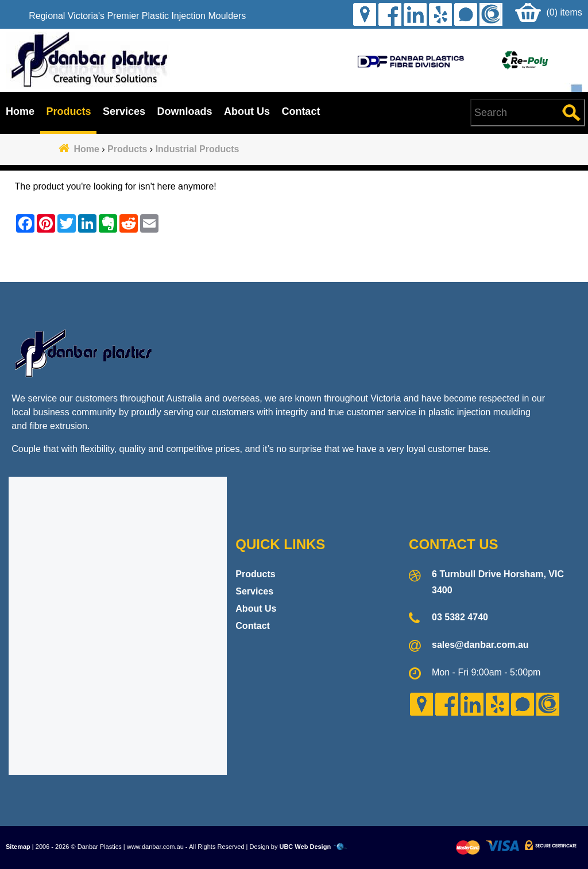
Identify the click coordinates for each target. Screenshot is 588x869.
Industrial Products (198, 149)
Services (124, 111)
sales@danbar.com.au (480, 645)
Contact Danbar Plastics (294, 260)
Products (68, 111)
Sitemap (18, 847)
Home (20, 111)
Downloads (184, 111)
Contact (301, 111)
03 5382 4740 (460, 617)
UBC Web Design (305, 847)
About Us (247, 111)
